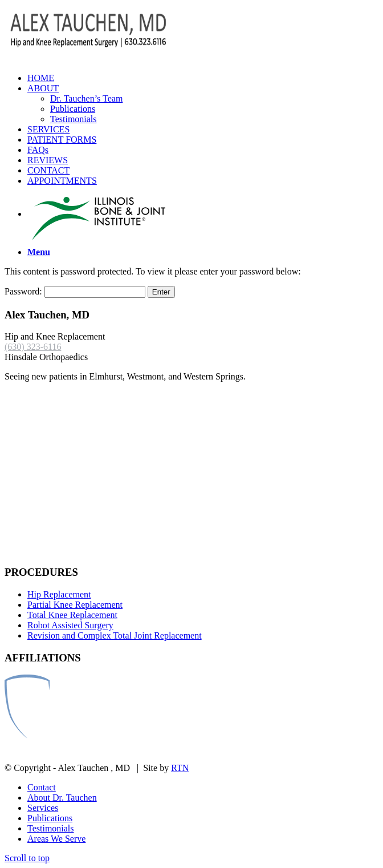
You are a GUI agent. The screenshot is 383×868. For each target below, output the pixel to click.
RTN (180, 768)
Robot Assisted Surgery (70, 625)
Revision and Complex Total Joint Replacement (115, 635)
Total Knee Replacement (72, 615)
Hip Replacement (59, 594)
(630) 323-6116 (33, 347)
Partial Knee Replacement (75, 605)
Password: (75, 291)
